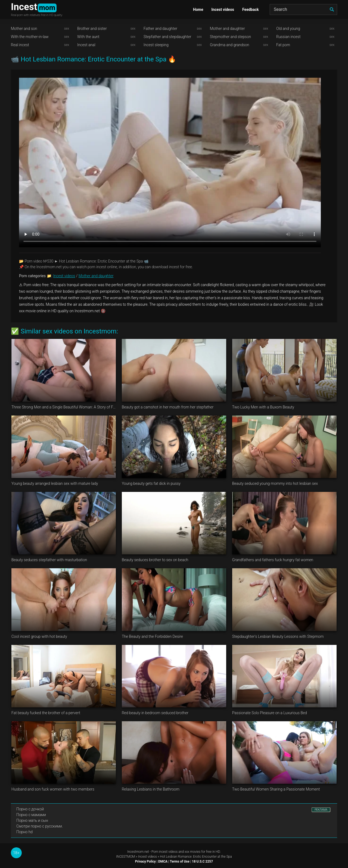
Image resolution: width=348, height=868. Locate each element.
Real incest (20, 45)
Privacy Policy (145, 861)
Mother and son (24, 29)
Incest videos (223, 10)
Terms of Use (180, 861)
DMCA (163, 861)
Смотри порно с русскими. (40, 826)
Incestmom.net (138, 852)
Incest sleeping (156, 45)
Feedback (251, 10)
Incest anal (86, 45)
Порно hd (24, 832)
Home (198, 10)
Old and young (288, 29)
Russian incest (288, 37)
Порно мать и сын (32, 820)
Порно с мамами (31, 815)
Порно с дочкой (30, 809)
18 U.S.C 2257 (202, 861)
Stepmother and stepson (230, 37)
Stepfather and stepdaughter (167, 37)
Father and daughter (160, 29)
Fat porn (283, 45)
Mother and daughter (227, 29)
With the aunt (88, 37)
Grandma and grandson (230, 45)
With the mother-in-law (30, 37)
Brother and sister (92, 29)
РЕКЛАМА (321, 810)
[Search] (303, 10)
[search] (332, 10)
